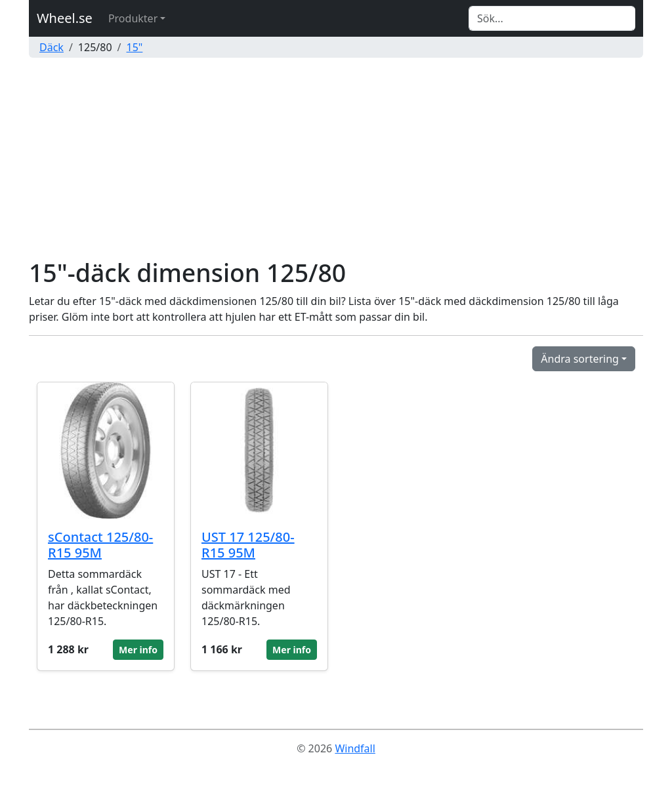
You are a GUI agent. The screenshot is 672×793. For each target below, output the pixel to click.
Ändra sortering (580, 359)
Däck (52, 47)
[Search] (552, 18)
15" (135, 47)
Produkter (133, 18)
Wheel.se (65, 18)
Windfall (355, 748)
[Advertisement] (336, 160)
